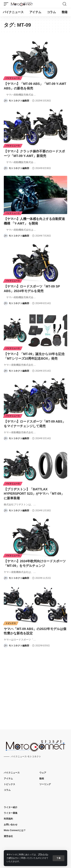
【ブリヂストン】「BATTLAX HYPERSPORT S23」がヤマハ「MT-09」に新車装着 (34, 494)
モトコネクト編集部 (19, 101)
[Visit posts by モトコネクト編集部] (6, 101)
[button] (59, 858)
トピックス (11, 623)
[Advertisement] (35, 685)
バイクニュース (13, 78)
